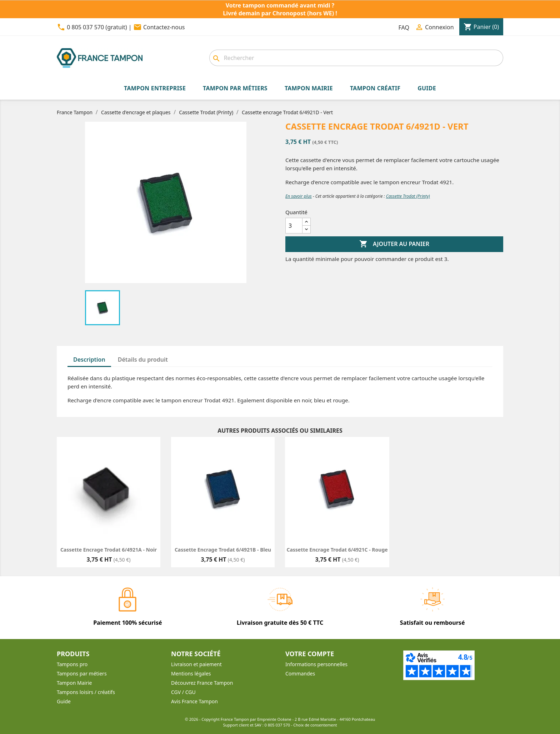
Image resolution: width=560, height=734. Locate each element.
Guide (64, 701)
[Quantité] (294, 226)
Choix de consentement (315, 725)
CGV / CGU (183, 692)
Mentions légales (191, 673)
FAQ (404, 27)
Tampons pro (72, 664)
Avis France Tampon (194, 701)
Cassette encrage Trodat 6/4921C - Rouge (337, 550)
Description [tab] (89, 360)
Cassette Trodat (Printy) (408, 196)
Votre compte (310, 654)
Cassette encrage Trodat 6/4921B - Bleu (223, 550)
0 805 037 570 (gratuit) (97, 27)
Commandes (300, 673)
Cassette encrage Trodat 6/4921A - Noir (109, 550)
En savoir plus (299, 196)
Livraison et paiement (196, 664)
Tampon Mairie (74, 683)
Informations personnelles (316, 664)
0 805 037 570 (277, 725)
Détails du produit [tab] (143, 360)
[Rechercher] (356, 58)
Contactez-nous (164, 27)
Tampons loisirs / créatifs (86, 692)
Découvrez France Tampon (202, 683)
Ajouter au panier (394, 244)
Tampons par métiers (82, 673)
